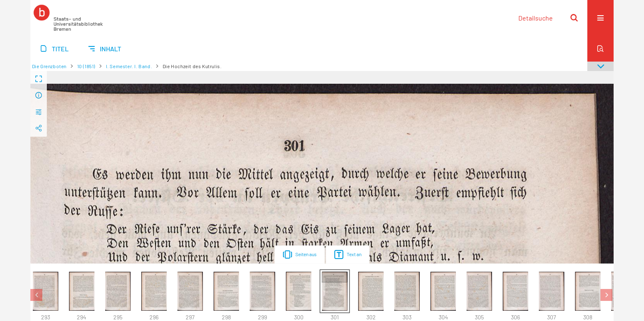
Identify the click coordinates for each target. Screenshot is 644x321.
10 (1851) (86, 66)
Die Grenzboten (49, 66)
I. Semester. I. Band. (129, 66)
